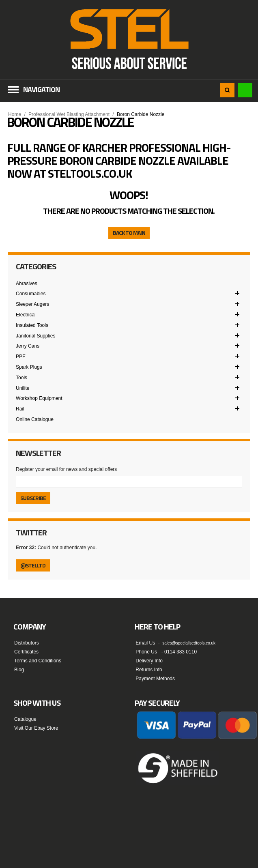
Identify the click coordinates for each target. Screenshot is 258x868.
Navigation (41, 89)
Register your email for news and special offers (66, 469)
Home (15, 114)
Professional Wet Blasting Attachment (69, 114)
